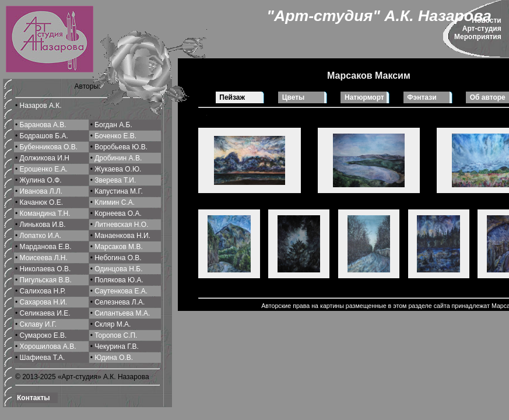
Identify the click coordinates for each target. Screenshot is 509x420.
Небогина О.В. (118, 258)
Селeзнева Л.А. (120, 302)
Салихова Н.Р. (43, 291)
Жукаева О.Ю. (118, 169)
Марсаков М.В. (119, 247)
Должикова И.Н (45, 158)
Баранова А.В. (43, 125)
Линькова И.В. (43, 225)
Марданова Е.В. (46, 247)
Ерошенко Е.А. (44, 169)
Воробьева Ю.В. (121, 147)
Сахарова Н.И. (44, 302)
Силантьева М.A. (122, 313)
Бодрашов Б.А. (44, 136)
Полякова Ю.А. (119, 280)
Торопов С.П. (116, 335)
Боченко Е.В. (115, 136)
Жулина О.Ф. (41, 180)
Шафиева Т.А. (43, 358)
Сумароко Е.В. (43, 335)
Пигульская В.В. (46, 280)
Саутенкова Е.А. (121, 291)
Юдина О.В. (114, 358)
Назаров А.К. (41, 106)
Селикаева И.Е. (45, 313)
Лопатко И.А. (41, 236)
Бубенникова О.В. (49, 147)
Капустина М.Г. (119, 191)
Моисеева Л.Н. (44, 258)
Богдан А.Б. (113, 125)
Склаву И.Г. (38, 324)
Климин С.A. (115, 202)
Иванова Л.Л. (41, 191)
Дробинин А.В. (118, 158)
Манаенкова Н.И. (122, 236)
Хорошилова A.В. (48, 346)
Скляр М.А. (113, 324)
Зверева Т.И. (115, 180)
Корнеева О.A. (118, 213)
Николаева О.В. (45, 269)
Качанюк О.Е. (42, 202)
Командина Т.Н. (45, 213)
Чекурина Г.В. (117, 346)
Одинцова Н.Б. (118, 269)
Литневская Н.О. (121, 225)
